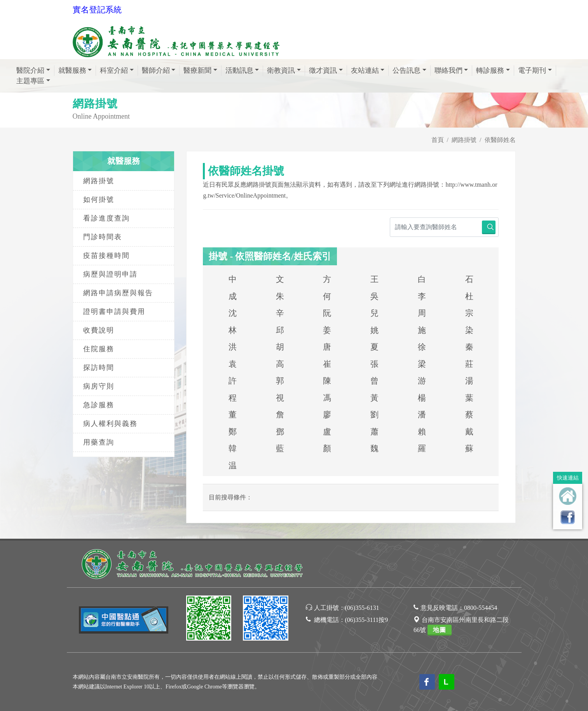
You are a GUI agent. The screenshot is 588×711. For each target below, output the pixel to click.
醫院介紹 (30, 70)
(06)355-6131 (362, 608)
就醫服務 (72, 70)
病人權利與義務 (110, 424)
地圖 (440, 630)
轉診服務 (490, 70)
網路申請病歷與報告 (118, 293)
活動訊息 (239, 70)
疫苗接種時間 (106, 256)
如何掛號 (99, 200)
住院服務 (99, 349)
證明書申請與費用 (114, 312)
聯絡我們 (448, 70)
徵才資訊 (323, 70)
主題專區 (30, 81)
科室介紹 (114, 70)
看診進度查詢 (106, 218)
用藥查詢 (99, 442)
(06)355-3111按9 (367, 620)
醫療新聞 (197, 70)
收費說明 (99, 330)
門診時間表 (103, 237)
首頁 (438, 140)
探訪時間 (99, 368)
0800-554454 (481, 608)
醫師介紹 (156, 70)
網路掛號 (464, 140)
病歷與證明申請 (110, 274)
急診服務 (99, 405)
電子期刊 (532, 70)
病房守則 (99, 386)
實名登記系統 (97, 10)
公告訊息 (407, 70)
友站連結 (365, 70)
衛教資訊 (281, 70)
